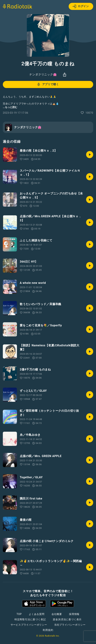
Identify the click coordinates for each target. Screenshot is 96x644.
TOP (19, 614)
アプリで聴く (48, 84)
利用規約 (48, 630)
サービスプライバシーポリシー (29, 625)
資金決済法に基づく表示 (67, 619)
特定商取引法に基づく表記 (30, 619)
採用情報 (74, 614)
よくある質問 (37, 614)
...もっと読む (10, 107)
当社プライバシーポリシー (70, 625)
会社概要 (57, 614)
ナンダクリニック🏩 (43, 74)
